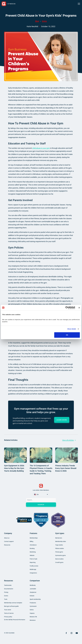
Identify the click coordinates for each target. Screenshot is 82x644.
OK (67, 335)
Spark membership (35, 599)
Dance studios (59, 559)
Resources (7, 545)
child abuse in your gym (41, 148)
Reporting (33, 562)
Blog (37, 21)
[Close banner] (79, 308)
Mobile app (33, 569)
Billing (31, 541)
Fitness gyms (59, 552)
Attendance (33, 545)
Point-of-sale (33, 559)
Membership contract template (13, 603)
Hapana (32, 613)
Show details (72, 329)
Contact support (9, 541)
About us (7, 538)
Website (32, 555)
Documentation (9, 589)
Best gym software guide (11, 606)
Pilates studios (60, 548)
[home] (9, 4)
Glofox (32, 610)
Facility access (34, 566)
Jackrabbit (33, 589)
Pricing (6, 592)
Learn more (62, 420)
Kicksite (32, 596)
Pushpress (33, 603)
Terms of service (9, 613)
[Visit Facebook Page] (66, 633)
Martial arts (59, 538)
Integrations (33, 573)
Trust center (8, 610)
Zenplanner (33, 592)
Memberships (34, 538)
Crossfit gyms (59, 562)
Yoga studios (59, 545)
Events (6, 596)
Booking (32, 548)
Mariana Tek (33, 617)
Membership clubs (61, 541)
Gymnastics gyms (60, 555)
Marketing (33, 552)
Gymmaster (33, 606)
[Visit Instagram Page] (71, 633)
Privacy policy (8, 617)
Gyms (44, 21)
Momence (33, 620)
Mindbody (33, 585)
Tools (6, 599)
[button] (79, 4)
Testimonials (8, 585)
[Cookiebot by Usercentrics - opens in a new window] (67, 308)
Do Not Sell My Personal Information (15, 620)
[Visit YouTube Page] (77, 633)
